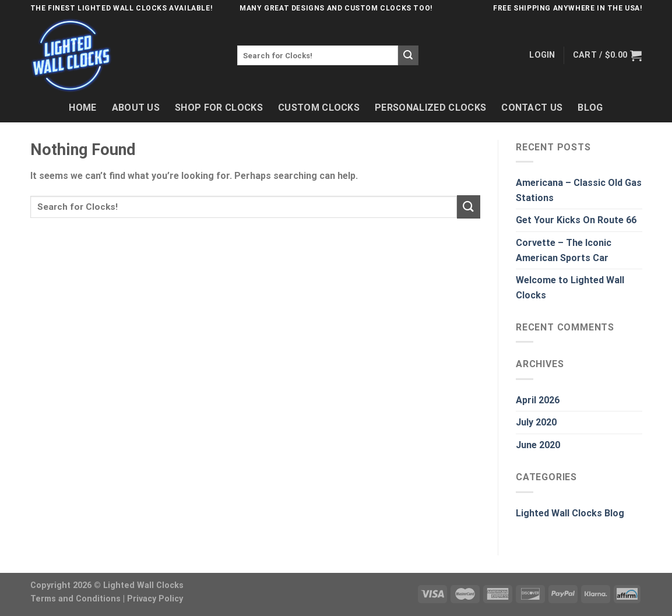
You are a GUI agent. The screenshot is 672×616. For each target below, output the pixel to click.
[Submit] (408, 55)
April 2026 (538, 400)
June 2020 (538, 445)
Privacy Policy (155, 599)
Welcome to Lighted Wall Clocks (570, 288)
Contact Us (532, 108)
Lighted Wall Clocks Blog (570, 513)
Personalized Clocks (430, 108)
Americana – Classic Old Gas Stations (579, 190)
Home (82, 108)
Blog (590, 108)
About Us (136, 108)
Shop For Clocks (219, 108)
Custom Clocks (319, 108)
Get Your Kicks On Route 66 (576, 220)
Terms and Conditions (75, 599)
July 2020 (536, 422)
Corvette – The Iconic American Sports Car (564, 250)
